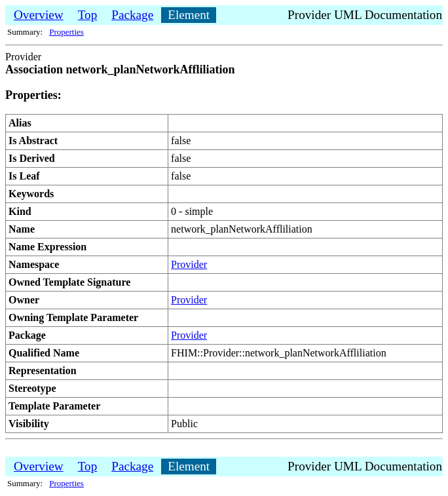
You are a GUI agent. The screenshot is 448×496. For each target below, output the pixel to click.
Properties (66, 32)
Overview (39, 15)
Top (88, 15)
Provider (189, 264)
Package (132, 15)
